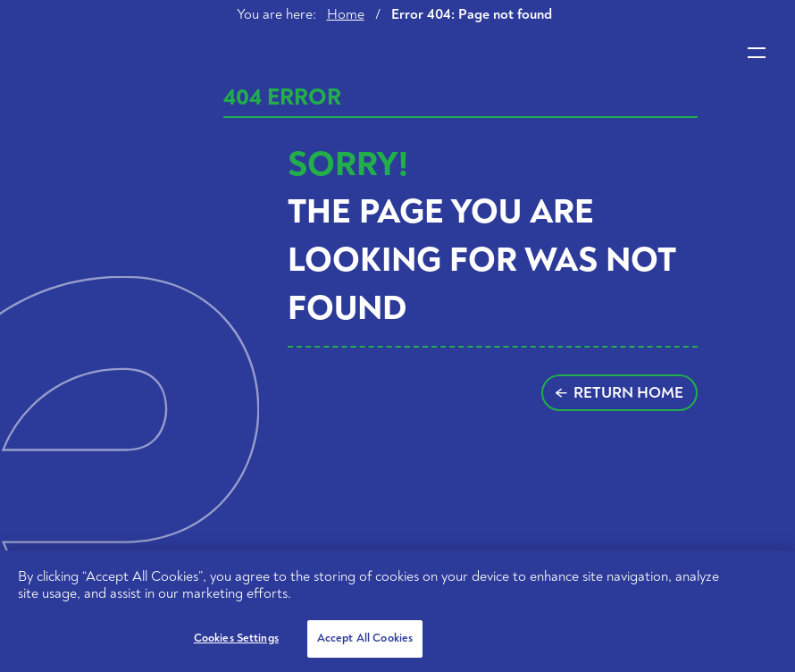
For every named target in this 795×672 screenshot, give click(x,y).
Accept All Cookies (365, 638)
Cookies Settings (236, 638)
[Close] (766, 579)
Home (346, 14)
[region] (397, 611)
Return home (619, 393)
